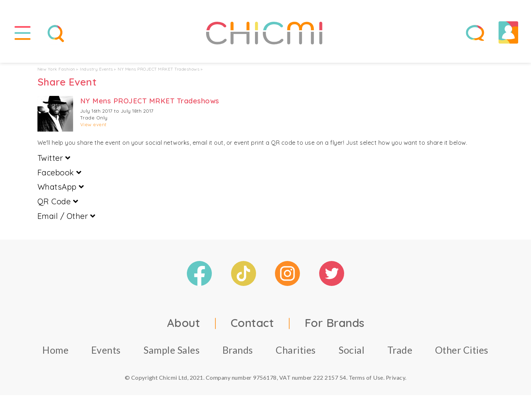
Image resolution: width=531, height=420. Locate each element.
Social (351, 350)
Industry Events (96, 69)
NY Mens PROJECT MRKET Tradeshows (159, 69)
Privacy (396, 377)
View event (93, 125)
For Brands (335, 323)
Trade (400, 350)
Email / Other (67, 216)
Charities (296, 350)
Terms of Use (366, 377)
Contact (252, 323)
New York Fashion (56, 69)
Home (55, 350)
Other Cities (462, 350)
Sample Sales (172, 350)
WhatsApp (61, 187)
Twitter (54, 158)
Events (106, 350)
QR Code (58, 202)
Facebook (60, 173)
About (184, 323)
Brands (238, 350)
